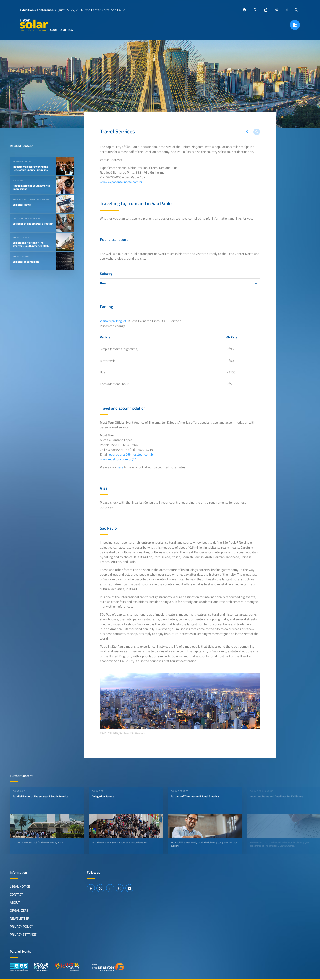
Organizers (19, 910)
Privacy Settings (23, 934)
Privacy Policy (21, 926)
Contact (17, 894)
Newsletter (20, 918)
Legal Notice (20, 886)
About (15, 902)
